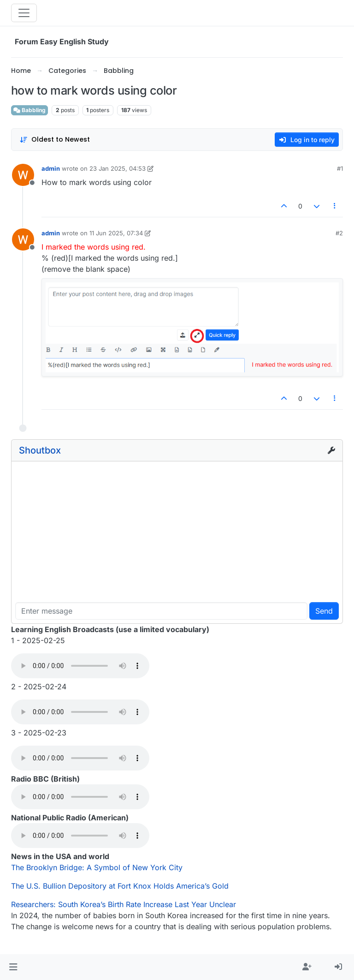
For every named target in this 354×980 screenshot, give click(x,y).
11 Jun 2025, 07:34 (116, 233)
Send (324, 611)
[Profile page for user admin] (23, 175)
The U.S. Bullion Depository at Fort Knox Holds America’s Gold (120, 886)
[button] (13, 967)
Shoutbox (40, 450)
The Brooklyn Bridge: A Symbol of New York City (97, 867)
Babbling (29, 110)
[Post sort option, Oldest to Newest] (55, 140)
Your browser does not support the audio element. (80, 666)
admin (51, 168)
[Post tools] (335, 206)
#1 (340, 168)
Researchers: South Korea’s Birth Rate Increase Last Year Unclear (124, 904)
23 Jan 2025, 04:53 (118, 168)
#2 (339, 233)
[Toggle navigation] (24, 13)
